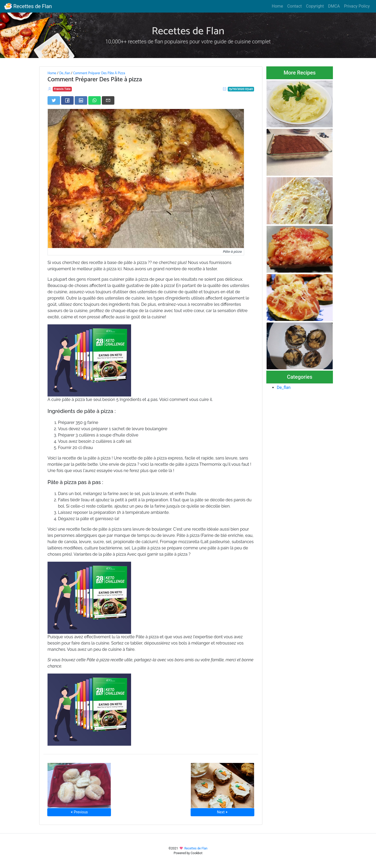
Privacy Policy (357, 6)
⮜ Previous (79, 812)
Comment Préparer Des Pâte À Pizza (99, 73)
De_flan (65, 73)
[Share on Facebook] (67, 100)
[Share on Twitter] (54, 100)
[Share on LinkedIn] (81, 100)
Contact (295, 6)
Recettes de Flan (28, 6)
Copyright (315, 6)
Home (277, 6)
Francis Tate (62, 89)
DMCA (334, 6)
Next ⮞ (222, 812)
